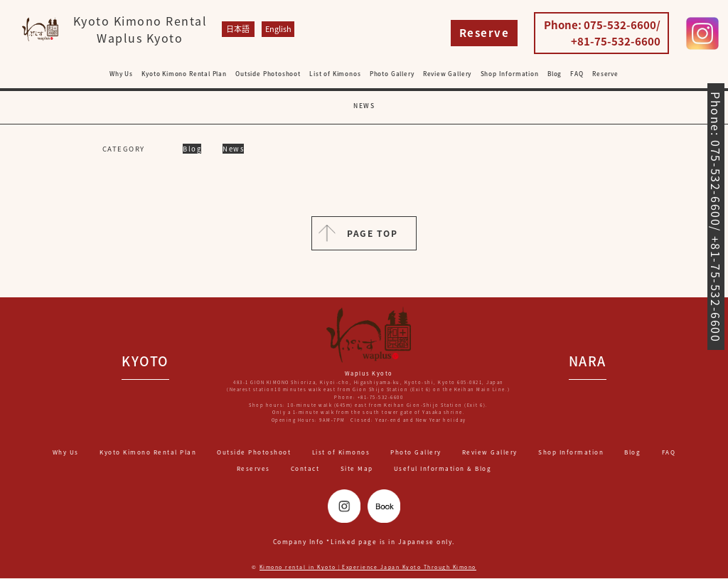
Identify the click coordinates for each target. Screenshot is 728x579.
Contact (305, 468)
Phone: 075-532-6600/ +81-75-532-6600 (602, 33)
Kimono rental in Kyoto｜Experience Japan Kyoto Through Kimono (368, 568)
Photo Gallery (392, 74)
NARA (588, 362)
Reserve (485, 33)
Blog (555, 74)
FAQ (577, 74)
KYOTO (145, 362)
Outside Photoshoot (268, 74)
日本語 (238, 29)
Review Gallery (447, 74)
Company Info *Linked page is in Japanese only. (364, 542)
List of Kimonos (335, 74)
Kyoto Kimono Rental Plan (184, 74)
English (278, 29)
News (233, 149)
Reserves (253, 468)
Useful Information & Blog (443, 468)
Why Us (121, 74)
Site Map (357, 468)
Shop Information (510, 74)
